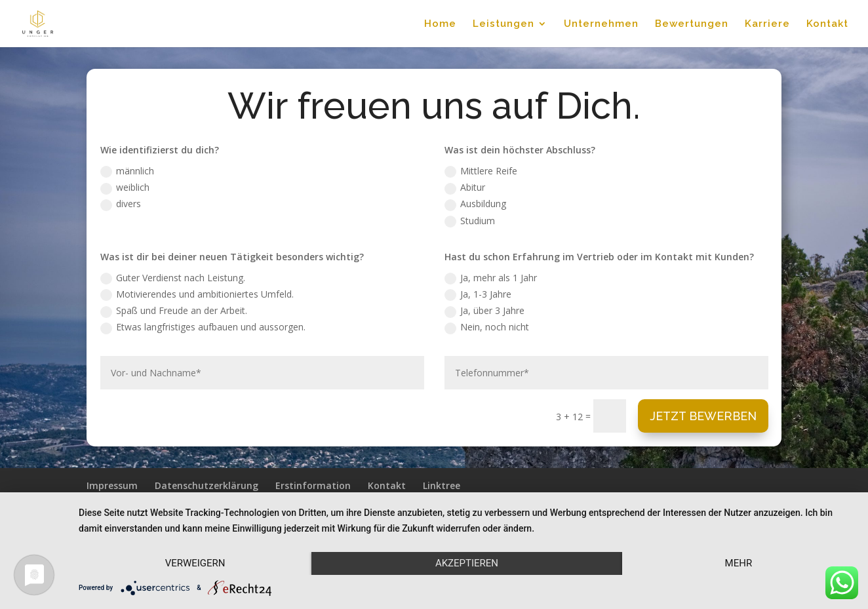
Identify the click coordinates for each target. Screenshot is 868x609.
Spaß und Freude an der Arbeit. (174, 311)
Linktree (442, 485)
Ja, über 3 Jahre (484, 311)
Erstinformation (313, 485)
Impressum (112, 485)
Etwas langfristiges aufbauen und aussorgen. (203, 327)
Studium (470, 221)
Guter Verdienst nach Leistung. (173, 278)
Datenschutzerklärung (207, 485)
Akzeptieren (467, 563)
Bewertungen (692, 24)
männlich (127, 171)
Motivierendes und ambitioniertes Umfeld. (197, 294)
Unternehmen (601, 24)
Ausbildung (475, 204)
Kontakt (827, 24)
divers (121, 204)
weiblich (125, 187)
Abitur (465, 187)
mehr (739, 563)
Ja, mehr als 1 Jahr (491, 278)
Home (440, 24)
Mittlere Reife (481, 171)
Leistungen (503, 24)
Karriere (767, 24)
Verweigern (195, 563)
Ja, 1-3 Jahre (478, 294)
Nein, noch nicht (487, 327)
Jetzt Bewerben (703, 416)
